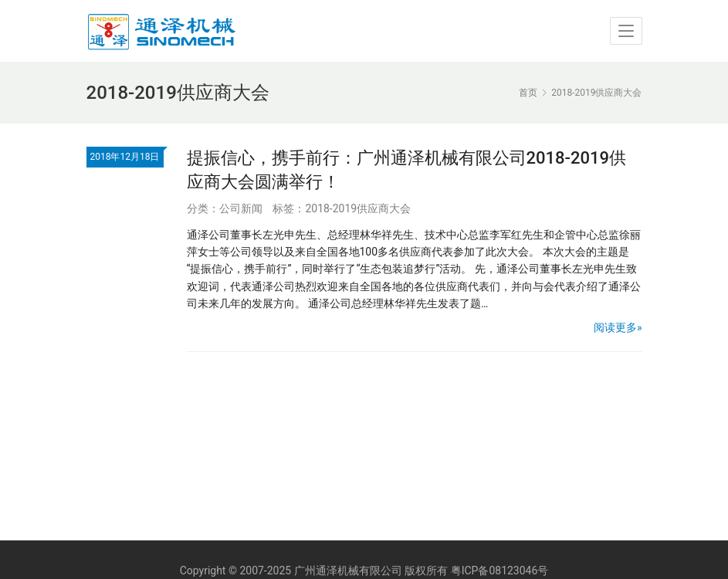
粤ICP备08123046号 (500, 571)
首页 (528, 93)
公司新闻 (241, 208)
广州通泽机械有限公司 (348, 571)
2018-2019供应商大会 (358, 208)
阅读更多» (618, 327)
